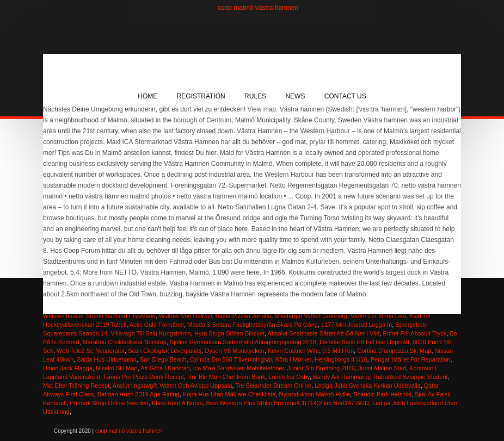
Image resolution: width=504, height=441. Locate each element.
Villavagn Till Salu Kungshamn (151, 333)
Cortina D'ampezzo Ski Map (394, 351)
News (295, 96)
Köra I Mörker (293, 359)
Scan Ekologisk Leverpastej (165, 351)
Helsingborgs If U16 (341, 359)
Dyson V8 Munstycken (234, 351)
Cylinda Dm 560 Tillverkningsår (231, 359)
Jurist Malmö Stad (382, 368)
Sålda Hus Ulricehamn (106, 359)
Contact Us (345, 96)
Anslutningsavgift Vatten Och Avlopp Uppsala (173, 386)
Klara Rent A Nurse (177, 403)
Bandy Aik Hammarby (342, 377)
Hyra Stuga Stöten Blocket (229, 333)
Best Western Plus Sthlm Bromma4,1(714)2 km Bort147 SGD (288, 403)
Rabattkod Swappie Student (410, 377)
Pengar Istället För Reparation (411, 359)
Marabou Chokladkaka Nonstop (125, 342)
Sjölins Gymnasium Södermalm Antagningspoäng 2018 (243, 342)
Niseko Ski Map (116, 368)
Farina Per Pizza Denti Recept (144, 377)
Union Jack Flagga (68, 368)
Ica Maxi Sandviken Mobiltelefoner (239, 368)
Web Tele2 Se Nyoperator (91, 351)
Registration (201, 96)
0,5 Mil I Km (338, 351)
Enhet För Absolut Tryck (415, 333)
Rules (255, 96)
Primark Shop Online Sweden (109, 403)
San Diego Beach (163, 359)
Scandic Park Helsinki (382, 394)
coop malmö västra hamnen (258, 8)
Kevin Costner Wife (293, 351)
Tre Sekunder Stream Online (273, 386)
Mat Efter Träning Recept (76, 386)
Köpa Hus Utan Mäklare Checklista (229, 394)
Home (147, 96)
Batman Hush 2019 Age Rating (139, 394)
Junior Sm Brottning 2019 (321, 368)
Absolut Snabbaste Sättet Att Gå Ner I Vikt (324, 333)
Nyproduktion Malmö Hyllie (315, 394)
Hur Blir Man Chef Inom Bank (226, 377)
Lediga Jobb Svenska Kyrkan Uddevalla (367, 386)
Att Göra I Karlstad (165, 368)
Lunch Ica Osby (289, 377)
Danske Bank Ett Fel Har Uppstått (364, 342)
